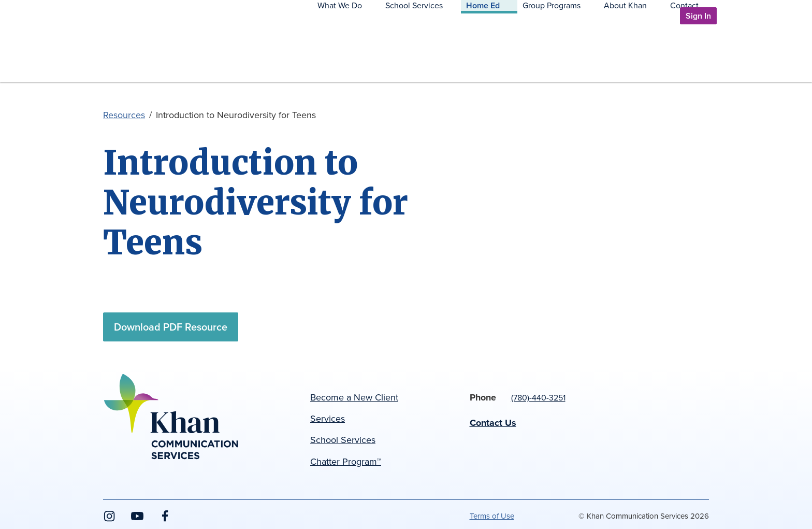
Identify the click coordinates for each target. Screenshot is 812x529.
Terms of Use (492, 516)
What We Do (417, 56)
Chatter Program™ (346, 462)
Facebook (165, 522)
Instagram (109, 522)
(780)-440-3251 (538, 398)
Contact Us (493, 423)
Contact (697, 56)
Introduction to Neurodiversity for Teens (236, 115)
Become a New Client (354, 397)
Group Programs (590, 56)
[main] (406, 236)
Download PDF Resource (171, 327)
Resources (124, 115)
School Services (478, 56)
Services (328, 419)
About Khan (651, 56)
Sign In (698, 16)
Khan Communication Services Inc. (160, 69)
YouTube (137, 522)
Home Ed (534, 56)
